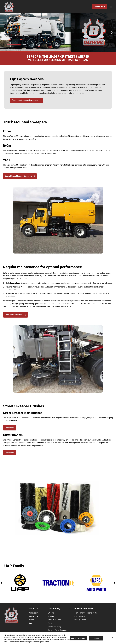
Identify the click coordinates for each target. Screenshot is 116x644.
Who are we (34, 613)
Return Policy (80, 616)
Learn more (10, 428)
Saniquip (51, 623)
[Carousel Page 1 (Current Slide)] (56, 45)
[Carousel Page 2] (58, 45)
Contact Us (34, 616)
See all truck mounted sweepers (27, 100)
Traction (51, 616)
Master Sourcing (54, 627)
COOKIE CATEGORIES (78, 638)
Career (32, 620)
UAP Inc (51, 613)
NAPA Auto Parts (54, 620)
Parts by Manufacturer (16, 315)
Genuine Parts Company (57, 630)
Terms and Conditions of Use (86, 613)
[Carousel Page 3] (60, 45)
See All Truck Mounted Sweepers (20, 176)
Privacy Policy (80, 620)
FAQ (31, 623)
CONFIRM (96, 638)
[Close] (112, 638)
